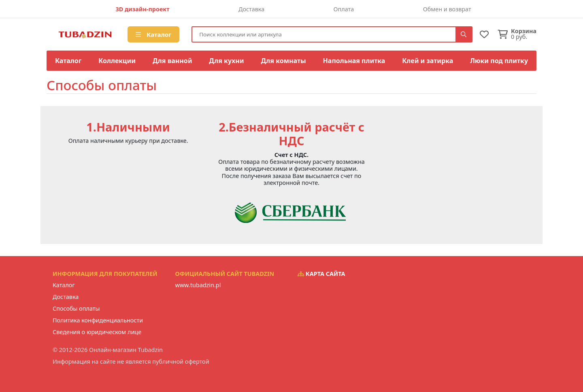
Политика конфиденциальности (98, 320)
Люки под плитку (499, 61)
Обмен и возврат (447, 9)
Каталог (153, 34)
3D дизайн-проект (142, 9)
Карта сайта (321, 274)
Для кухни (226, 61)
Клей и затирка (428, 61)
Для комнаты (283, 61)
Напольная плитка (354, 61)
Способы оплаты (76, 308)
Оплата (344, 9)
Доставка (251, 9)
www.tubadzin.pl (198, 285)
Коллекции (117, 61)
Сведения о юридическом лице (97, 332)
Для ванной (172, 61)
